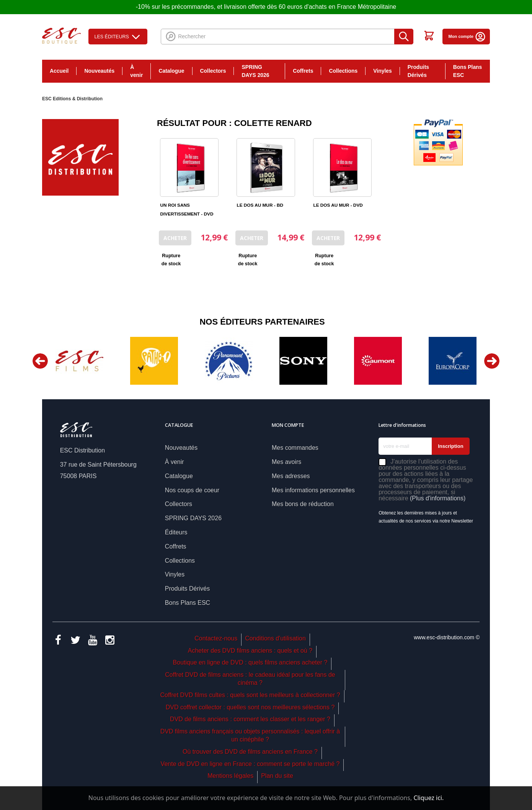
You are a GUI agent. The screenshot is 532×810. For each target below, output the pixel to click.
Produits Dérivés (418, 71)
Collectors (213, 71)
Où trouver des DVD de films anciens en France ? (250, 752)
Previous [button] (40, 361)
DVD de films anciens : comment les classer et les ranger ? (250, 719)
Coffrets (303, 71)
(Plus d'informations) (438, 498)
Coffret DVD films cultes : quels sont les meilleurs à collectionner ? (250, 695)
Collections (343, 71)
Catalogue (171, 71)
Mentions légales (230, 776)
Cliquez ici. (428, 798)
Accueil (59, 71)
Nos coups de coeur (192, 490)
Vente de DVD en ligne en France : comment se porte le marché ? (250, 764)
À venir (136, 71)
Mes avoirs (286, 462)
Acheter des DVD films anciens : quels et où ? (250, 651)
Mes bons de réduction (303, 504)
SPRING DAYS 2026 (255, 71)
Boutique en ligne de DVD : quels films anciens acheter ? (250, 662)
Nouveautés (99, 71)
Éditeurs (176, 532)
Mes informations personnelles (313, 490)
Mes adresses (291, 476)
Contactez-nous (216, 638)
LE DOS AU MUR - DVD (338, 205)
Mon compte (467, 36)
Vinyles (382, 71)
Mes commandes (295, 448)
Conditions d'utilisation (275, 638)
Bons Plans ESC (468, 71)
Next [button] (492, 361)
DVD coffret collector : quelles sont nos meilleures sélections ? (250, 707)
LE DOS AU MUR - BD (260, 205)
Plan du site (277, 776)
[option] (79, 361)
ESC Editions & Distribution (72, 99)
